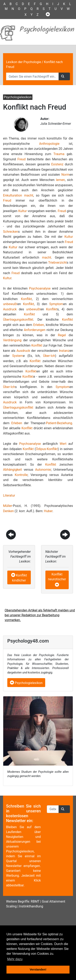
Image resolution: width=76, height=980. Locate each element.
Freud (21, 159)
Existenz (57, 164)
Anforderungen (35, 330)
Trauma (59, 154)
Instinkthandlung (31, 906)
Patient (51, 423)
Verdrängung (12, 340)
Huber (48, 511)
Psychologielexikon (26, 683)
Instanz (64, 351)
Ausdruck (10, 309)
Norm (65, 175)
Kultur (22, 211)
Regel (62, 335)
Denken (8, 511)
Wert (63, 444)
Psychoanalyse (40, 288)
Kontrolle (21, 475)
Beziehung (65, 423)
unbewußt (10, 304)
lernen (60, 180)
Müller (7, 506)
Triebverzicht (57, 263)
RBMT (35, 901)
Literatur (9, 495)
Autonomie (43, 470)
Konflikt (26, 299)
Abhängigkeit (12, 470)
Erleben (39, 325)
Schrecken (11, 232)
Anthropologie (49, 144)
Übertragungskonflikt (18, 320)
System (18, 356)
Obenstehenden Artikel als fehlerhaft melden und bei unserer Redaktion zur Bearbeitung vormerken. (40, 615)
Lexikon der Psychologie (24, 62)
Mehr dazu (15, 959)
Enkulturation (13, 195)
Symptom (56, 304)
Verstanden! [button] (38, 969)
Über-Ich (49, 356)
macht (29, 195)
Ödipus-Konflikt (47, 449)
